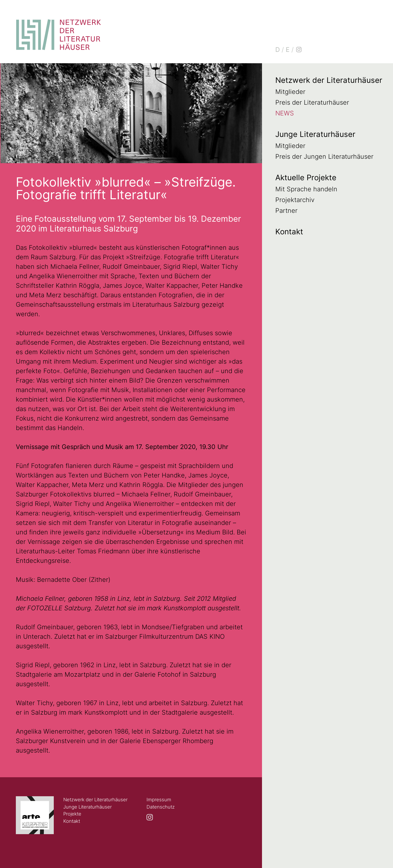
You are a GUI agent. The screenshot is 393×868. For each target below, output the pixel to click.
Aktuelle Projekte (306, 178)
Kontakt (289, 232)
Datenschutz (161, 807)
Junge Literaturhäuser (315, 134)
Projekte (72, 814)
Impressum (159, 800)
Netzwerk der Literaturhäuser (329, 80)
